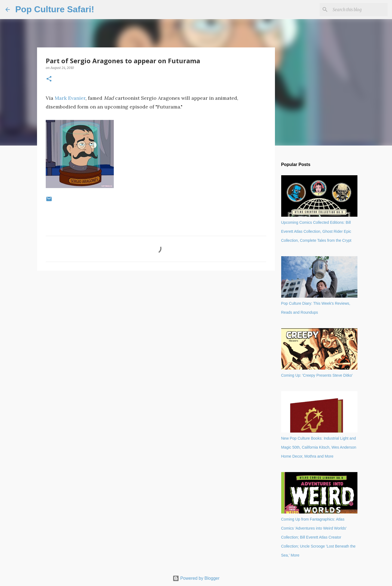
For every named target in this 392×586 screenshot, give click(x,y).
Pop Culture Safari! (55, 9)
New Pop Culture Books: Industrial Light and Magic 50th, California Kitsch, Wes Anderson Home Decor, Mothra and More (319, 447)
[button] (49, 79)
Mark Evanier (70, 98)
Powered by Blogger (196, 578)
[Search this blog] (359, 10)
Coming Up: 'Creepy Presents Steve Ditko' (317, 375)
